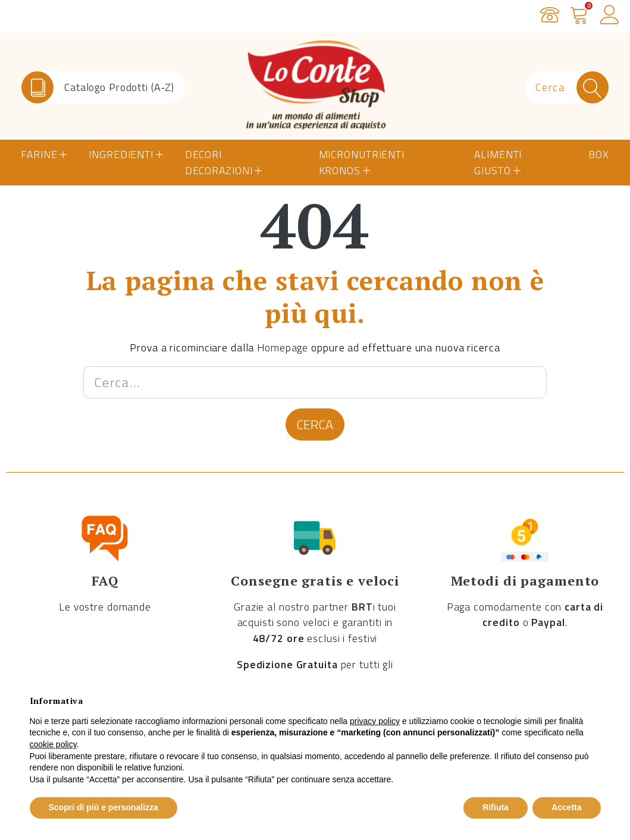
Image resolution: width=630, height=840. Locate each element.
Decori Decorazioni (219, 162)
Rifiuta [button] (496, 807)
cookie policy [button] (53, 744)
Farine (39, 154)
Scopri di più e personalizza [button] (104, 807)
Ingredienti (121, 154)
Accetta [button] (567, 807)
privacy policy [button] (375, 721)
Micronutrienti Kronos (362, 162)
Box (599, 154)
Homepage (283, 347)
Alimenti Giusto (498, 162)
